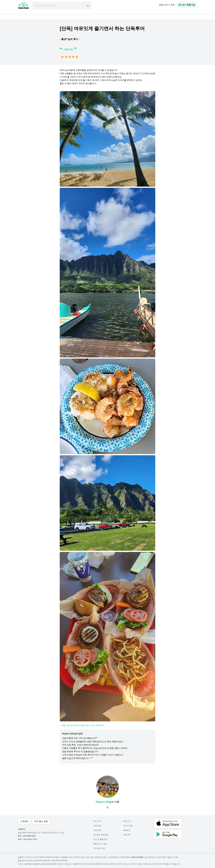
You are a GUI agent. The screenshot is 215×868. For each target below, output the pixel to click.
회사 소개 (97, 821)
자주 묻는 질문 (99, 848)
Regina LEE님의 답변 (72, 734)
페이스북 (127, 821)
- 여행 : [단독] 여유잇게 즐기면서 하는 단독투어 (82, 725)
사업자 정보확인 (137, 857)
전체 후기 (127, 835)
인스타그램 (128, 826)
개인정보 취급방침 (101, 835)
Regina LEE (102, 802)
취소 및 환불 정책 (100, 839)
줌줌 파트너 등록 (167, 5)
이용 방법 (97, 826)
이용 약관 (97, 830)
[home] (23, 6)
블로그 (127, 830)
